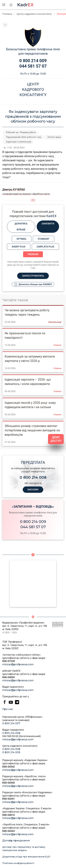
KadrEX (51, 216)
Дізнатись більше (21, 227)
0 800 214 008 (11, 733)
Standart (44, 239)
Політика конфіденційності (18, 863)
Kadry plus (19, 247)
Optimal (22, 239)
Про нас (8, 709)
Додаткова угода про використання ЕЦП (26, 857)
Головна (7, 14)
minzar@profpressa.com (18, 664)
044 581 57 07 (33, 527)
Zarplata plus (45, 247)
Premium (33, 254)
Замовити (48, 224)
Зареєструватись (33, 276)
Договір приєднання (16, 841)
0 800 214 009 (33, 522)
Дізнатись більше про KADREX (33, 285)
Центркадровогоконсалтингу (33, 89)
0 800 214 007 (11, 723)
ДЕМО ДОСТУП (56, 439)
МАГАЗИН (33, 490)
